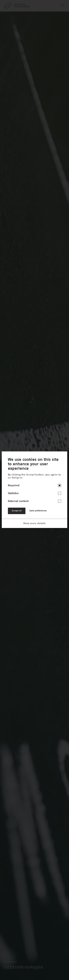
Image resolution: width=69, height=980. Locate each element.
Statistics (13, 493)
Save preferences (38, 511)
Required (14, 485)
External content (18, 501)
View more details (34, 523)
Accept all (17, 511)
